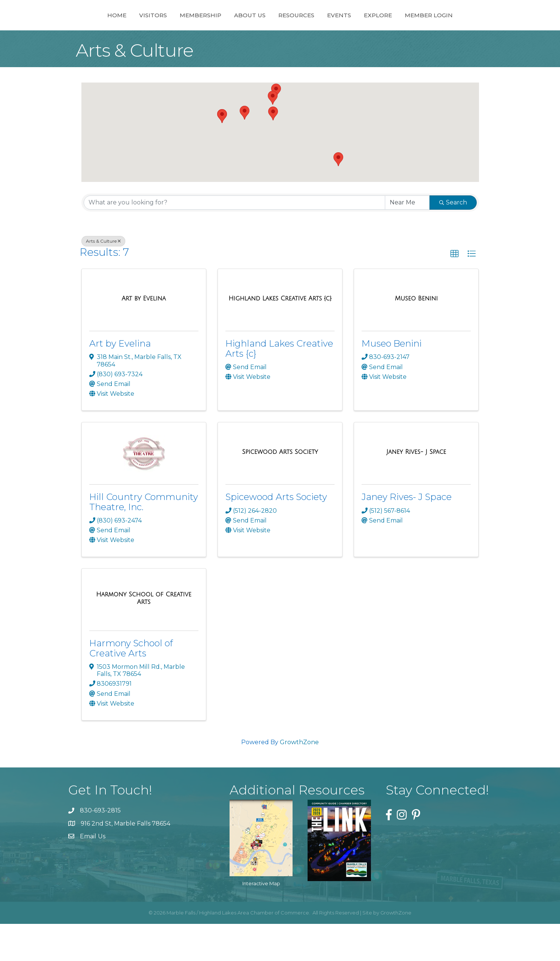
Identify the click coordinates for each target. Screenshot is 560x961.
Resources (330, 33)
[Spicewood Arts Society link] (280, 489)
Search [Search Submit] (453, 239)
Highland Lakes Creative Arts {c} (279, 385)
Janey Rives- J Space (407, 534)
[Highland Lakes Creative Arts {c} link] (280, 336)
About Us (216, 33)
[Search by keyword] (234, 240)
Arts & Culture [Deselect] (103, 278)
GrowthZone (299, 779)
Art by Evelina (120, 381)
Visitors (119, 33)
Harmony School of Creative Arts (131, 685)
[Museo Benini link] (416, 336)
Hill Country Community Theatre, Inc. (144, 539)
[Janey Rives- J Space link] (416, 489)
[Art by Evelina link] (144, 336)
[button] (273, 151)
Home (83, 33)
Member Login (462, 33)
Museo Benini (392, 381)
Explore (412, 33)
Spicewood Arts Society (276, 534)
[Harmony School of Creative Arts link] (144, 635)
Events (373, 33)
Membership (167, 33)
